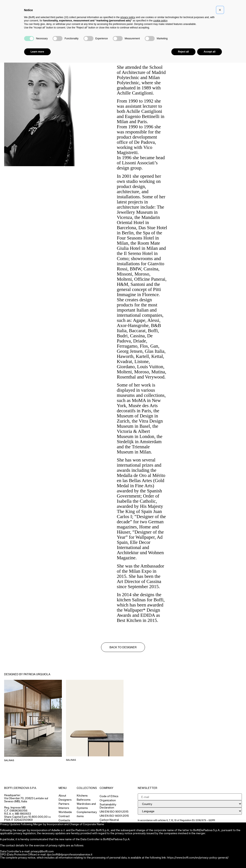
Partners (64, 804)
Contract (64, 816)
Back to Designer (123, 647)
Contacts (64, 820)
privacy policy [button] (128, 17)
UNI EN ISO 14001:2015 (114, 816)
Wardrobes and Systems (86, 806)
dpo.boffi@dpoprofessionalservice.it (70, 854)
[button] (220, 10)
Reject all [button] (183, 52)
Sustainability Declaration (108, 806)
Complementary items (87, 814)
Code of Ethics (109, 796)
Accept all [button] (210, 52)
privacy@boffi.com (42, 851)
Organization (108, 800)
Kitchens (82, 795)
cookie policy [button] (160, 21)
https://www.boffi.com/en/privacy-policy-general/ (198, 857)
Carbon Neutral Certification (109, 821)
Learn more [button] (37, 52)
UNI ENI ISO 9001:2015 (114, 811)
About (62, 795)
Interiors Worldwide (65, 810)
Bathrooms (84, 800)
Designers (65, 800)
